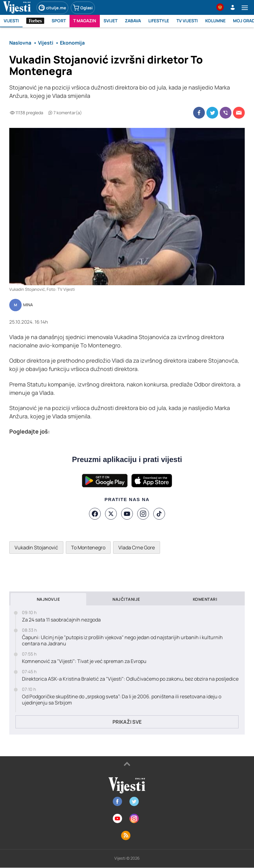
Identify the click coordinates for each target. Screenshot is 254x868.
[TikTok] (159, 514)
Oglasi (83, 8)
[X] (111, 514)
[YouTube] (127, 514)
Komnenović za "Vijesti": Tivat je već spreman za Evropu (84, 661)
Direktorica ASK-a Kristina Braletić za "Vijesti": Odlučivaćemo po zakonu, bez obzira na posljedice (130, 679)
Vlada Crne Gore (137, 547)
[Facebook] (95, 514)
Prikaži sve (127, 722)
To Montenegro (88, 547)
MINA (28, 305)
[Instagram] (143, 514)
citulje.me (52, 8)
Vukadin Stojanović (36, 547)
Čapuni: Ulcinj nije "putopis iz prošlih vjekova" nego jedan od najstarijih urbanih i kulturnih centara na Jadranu (122, 641)
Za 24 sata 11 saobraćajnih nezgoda (61, 620)
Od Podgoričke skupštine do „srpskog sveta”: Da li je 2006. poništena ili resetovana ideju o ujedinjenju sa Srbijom (122, 700)
